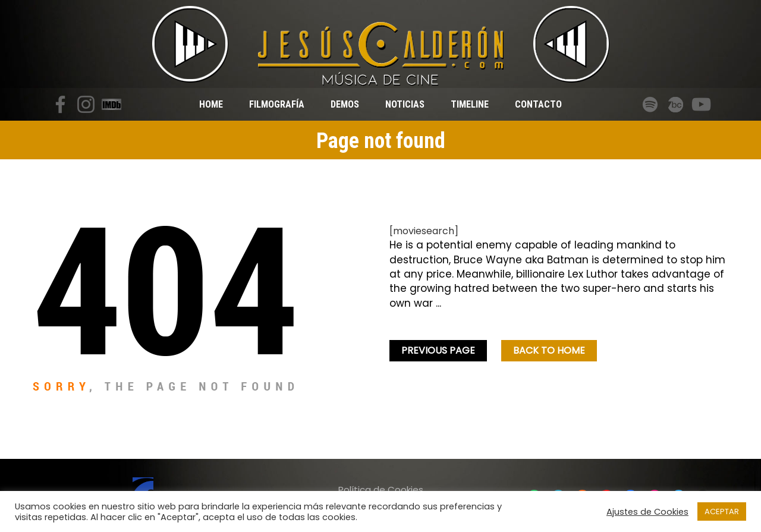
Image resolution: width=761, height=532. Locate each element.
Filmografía (277, 104)
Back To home (549, 350)
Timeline (470, 104)
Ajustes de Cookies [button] (647, 512)
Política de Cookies (381, 489)
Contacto (538, 104)
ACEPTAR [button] (722, 511)
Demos (345, 104)
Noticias (405, 104)
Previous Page (438, 350)
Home (211, 104)
